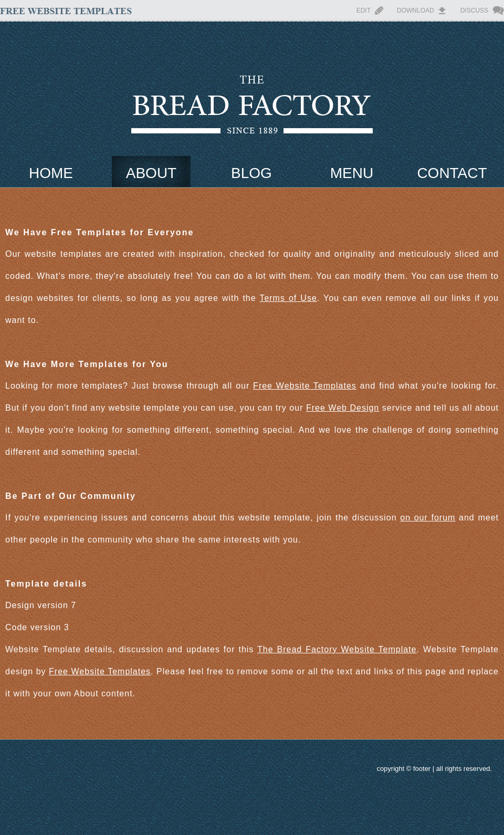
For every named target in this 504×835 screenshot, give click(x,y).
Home (51, 173)
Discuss (474, 11)
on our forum (428, 518)
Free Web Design (343, 408)
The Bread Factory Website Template (337, 649)
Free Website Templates (305, 386)
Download (416, 11)
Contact (452, 173)
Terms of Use (288, 298)
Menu (352, 173)
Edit (364, 11)
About (151, 173)
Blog (251, 173)
